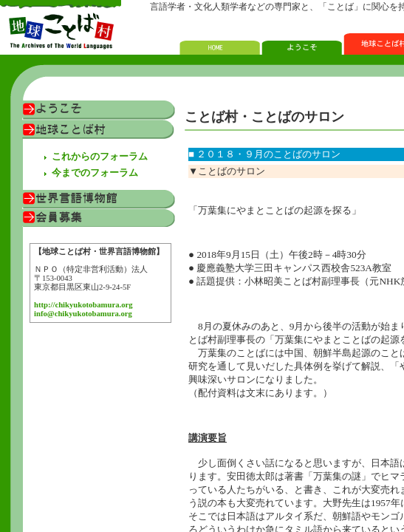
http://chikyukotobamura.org (83, 305)
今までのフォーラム (95, 173)
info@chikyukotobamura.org (83, 314)
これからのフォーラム (100, 156)
